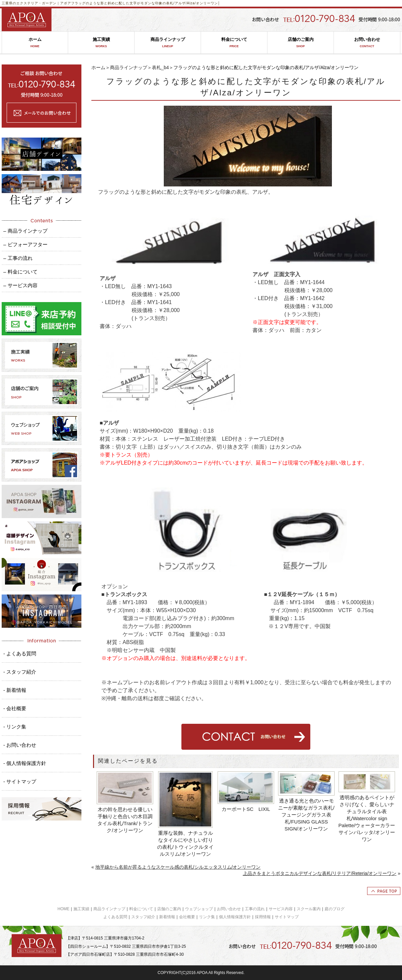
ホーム (35, 43)
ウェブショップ (199, 909)
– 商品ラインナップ (25, 231)
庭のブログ (335, 909)
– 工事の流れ (18, 258)
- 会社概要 (15, 708)
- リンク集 (15, 727)
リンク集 (207, 917)
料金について (234, 43)
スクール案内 (309, 909)
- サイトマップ (20, 781)
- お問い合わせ (20, 745)
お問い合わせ (367, 43)
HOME (63, 909)
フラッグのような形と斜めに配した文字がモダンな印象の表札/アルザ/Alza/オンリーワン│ (146, 3)
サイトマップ (287, 917)
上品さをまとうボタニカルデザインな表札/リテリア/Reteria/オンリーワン (320, 873)
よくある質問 (115, 917)
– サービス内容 (20, 285)
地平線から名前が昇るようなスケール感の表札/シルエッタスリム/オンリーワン (178, 867)
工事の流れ (255, 909)
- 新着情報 (15, 690)
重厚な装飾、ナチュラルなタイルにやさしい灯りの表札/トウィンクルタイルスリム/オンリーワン (185, 843)
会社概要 (187, 917)
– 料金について (20, 272)
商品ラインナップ (168, 43)
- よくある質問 (20, 653)
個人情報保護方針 (235, 917)
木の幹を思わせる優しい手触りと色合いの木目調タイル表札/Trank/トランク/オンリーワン (125, 820)
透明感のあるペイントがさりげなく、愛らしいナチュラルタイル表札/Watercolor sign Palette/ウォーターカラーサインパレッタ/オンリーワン (367, 818)
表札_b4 (160, 67)
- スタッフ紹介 (20, 672)
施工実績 (101, 43)
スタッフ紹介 (143, 917)
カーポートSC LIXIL (246, 809)
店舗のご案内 (301, 43)
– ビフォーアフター (25, 244)
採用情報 (263, 917)
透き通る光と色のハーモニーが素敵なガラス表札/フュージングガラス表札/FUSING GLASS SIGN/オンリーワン (306, 815)
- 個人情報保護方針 (25, 763)
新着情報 (167, 917)
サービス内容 (281, 909)
